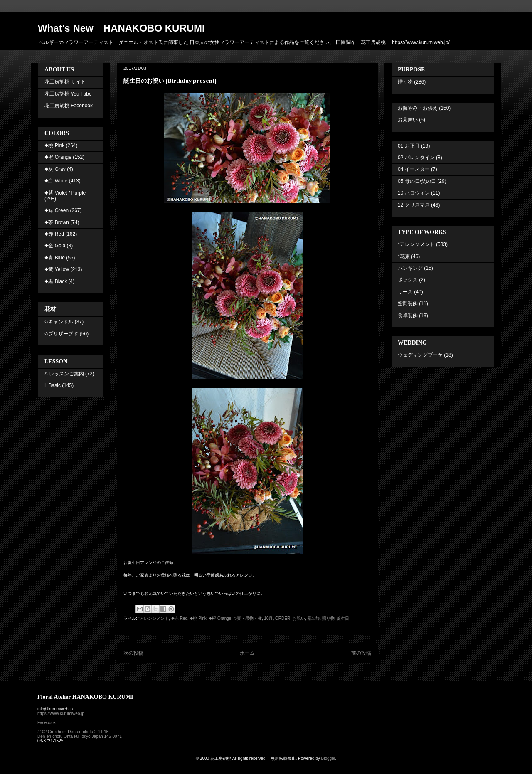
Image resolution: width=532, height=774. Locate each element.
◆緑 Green (57, 210)
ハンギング (410, 268)
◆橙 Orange (220, 618)
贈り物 (328, 618)
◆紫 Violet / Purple (65, 193)
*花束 (404, 256)
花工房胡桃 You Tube (68, 94)
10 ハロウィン (414, 193)
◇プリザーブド (61, 334)
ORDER (283, 618)
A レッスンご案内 (64, 374)
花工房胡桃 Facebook (69, 106)
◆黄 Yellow (57, 269)
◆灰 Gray (55, 169)
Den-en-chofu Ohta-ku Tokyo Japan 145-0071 (80, 736)
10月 (268, 618)
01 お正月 (409, 146)
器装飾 (313, 618)
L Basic (53, 385)
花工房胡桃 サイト (65, 82)
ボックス (408, 280)
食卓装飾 (408, 316)
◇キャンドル (59, 322)
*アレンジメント (154, 618)
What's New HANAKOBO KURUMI (121, 28)
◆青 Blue (55, 258)
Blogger (328, 758)
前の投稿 (361, 653)
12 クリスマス (414, 205)
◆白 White (56, 181)
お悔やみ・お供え (418, 108)
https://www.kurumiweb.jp (61, 714)
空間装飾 (408, 303)
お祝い (299, 618)
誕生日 (343, 618)
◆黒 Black (56, 281)
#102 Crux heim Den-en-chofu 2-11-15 (73, 732)
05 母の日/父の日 (417, 181)
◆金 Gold (55, 246)
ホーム (247, 653)
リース (405, 292)
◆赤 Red (179, 618)
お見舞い (408, 120)
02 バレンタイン (416, 158)
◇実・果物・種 (248, 618)
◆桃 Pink (198, 618)
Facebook (47, 723)
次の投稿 (133, 653)
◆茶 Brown (57, 222)
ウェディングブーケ (420, 355)
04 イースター (414, 169)
